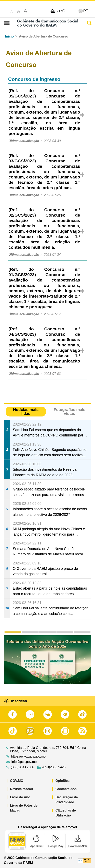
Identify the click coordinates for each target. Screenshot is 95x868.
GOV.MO (17, 781)
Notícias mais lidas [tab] (26, 412)
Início (9, 36)
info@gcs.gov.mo (24, 762)
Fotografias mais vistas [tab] (69, 412)
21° (61, 11)
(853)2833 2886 (22, 767)
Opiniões (62, 781)
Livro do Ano (20, 797)
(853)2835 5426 (54, 767)
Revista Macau (22, 789)
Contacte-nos (66, 789)
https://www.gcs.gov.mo (28, 757)
